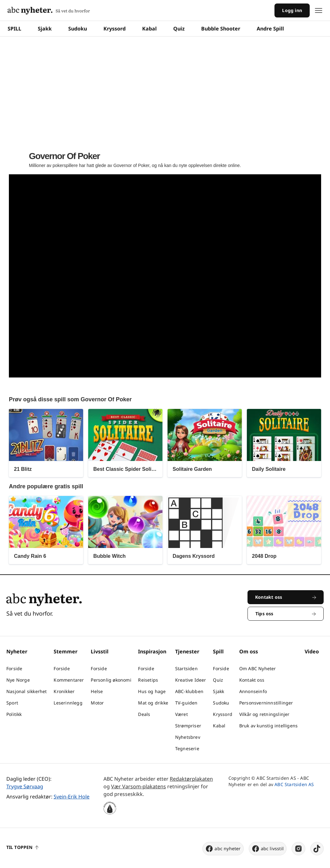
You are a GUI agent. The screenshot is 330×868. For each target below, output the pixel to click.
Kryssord (115, 29)
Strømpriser (188, 726)
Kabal (149, 29)
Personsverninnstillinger (266, 703)
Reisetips (148, 680)
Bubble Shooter (221, 29)
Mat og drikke (153, 703)
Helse (97, 691)
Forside (14, 668)
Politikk (14, 714)
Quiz (179, 29)
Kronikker (64, 691)
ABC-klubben (189, 691)
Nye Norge (18, 680)
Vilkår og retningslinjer (264, 714)
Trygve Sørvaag (25, 786)
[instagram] (298, 849)
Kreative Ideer (191, 680)
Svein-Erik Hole (72, 797)
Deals (144, 714)
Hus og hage (152, 691)
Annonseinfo (253, 691)
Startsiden (186, 668)
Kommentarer (69, 680)
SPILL (14, 29)
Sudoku (78, 29)
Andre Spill (270, 29)
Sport (12, 703)
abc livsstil (268, 849)
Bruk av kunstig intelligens (268, 726)
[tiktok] (317, 849)
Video (312, 651)
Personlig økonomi (111, 680)
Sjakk (45, 29)
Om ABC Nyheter (258, 668)
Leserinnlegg (68, 703)
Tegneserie (187, 748)
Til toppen (23, 847)
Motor (97, 703)
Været (181, 714)
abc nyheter (223, 849)
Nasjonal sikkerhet (27, 691)
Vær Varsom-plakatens (139, 786)
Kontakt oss (252, 680)
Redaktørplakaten (191, 779)
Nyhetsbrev (188, 737)
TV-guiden (186, 703)
